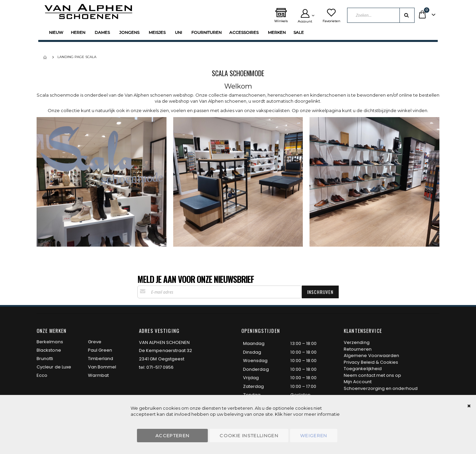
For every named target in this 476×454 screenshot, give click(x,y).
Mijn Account (358, 382)
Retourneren (358, 349)
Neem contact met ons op (373, 375)
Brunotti (45, 359)
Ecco (42, 375)
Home (46, 57)
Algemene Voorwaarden (371, 356)
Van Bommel (102, 367)
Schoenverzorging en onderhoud (381, 388)
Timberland (101, 359)
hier (288, 414)
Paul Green (100, 350)
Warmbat (98, 375)
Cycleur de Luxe (54, 367)
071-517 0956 (160, 367)
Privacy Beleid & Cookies (371, 362)
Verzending (357, 342)
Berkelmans (50, 342)
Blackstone (49, 350)
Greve (95, 342)
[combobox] (381, 15)
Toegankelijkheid (363, 369)
